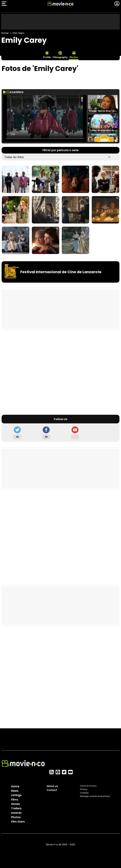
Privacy (84, 789)
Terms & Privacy (88, 786)
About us (52, 786)
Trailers (16, 808)
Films (15, 800)
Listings (16, 795)
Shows (15, 804)
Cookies (84, 793)
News (15, 791)
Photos (16, 817)
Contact (52, 790)
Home (5, 33)
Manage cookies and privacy (95, 796)
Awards (16, 813)
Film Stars (18, 33)
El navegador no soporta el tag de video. (45, 118)
